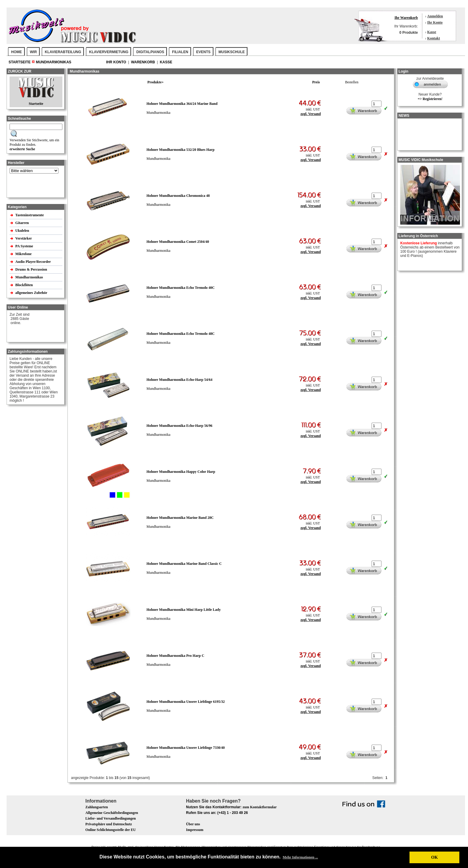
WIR (33, 52)
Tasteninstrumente (30, 215)
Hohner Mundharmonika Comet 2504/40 (178, 242)
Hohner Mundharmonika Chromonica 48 (178, 196)
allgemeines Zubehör (32, 293)
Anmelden (435, 16)
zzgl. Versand (311, 114)
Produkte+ (156, 82)
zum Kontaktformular (260, 807)
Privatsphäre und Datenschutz (109, 824)
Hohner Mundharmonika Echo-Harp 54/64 (180, 380)
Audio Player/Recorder (33, 262)
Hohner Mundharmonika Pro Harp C (176, 656)
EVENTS (203, 52)
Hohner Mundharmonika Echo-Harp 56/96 (180, 426)
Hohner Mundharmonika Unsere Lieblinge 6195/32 (186, 702)
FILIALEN (180, 52)
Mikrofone (24, 254)
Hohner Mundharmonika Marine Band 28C (180, 518)
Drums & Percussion (31, 269)
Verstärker (24, 238)
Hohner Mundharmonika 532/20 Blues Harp (181, 150)
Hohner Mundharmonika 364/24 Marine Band (182, 104)
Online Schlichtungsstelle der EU (111, 830)
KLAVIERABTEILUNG (63, 52)
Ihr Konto (435, 22)
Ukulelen (23, 231)
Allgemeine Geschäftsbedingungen (112, 813)
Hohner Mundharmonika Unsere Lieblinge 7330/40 (186, 748)
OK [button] (434, 857)
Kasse (432, 32)
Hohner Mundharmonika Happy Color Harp (181, 472)
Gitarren (22, 223)
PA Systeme (24, 246)
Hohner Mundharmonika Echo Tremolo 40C (181, 288)
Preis (316, 82)
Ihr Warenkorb (406, 18)
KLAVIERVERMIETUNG (109, 52)
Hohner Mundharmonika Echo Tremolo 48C (181, 334)
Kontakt (434, 38)
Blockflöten (24, 285)
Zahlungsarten (97, 807)
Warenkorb (143, 62)
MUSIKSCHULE (232, 52)
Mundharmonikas (54, 62)
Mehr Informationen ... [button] (300, 857)
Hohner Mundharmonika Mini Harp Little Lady (184, 610)
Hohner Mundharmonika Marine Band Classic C (184, 564)
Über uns (193, 824)
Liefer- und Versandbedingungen (111, 818)
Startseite (20, 62)
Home (16, 52)
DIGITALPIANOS (150, 52)
